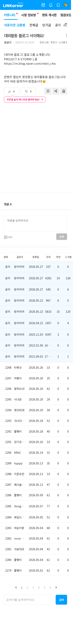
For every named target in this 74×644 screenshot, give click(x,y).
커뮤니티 (11, 16)
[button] (16, 587)
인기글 (47, 25)
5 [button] (45, 587)
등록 (62, 237)
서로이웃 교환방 (15, 25)
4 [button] (39, 587)
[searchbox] (29, 600)
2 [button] (27, 587)
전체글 (34, 25)
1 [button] (22, 587)
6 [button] (50, 587)
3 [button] (33, 587)
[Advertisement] (37, 148)
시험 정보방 (29, 15)
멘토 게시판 (49, 15)
